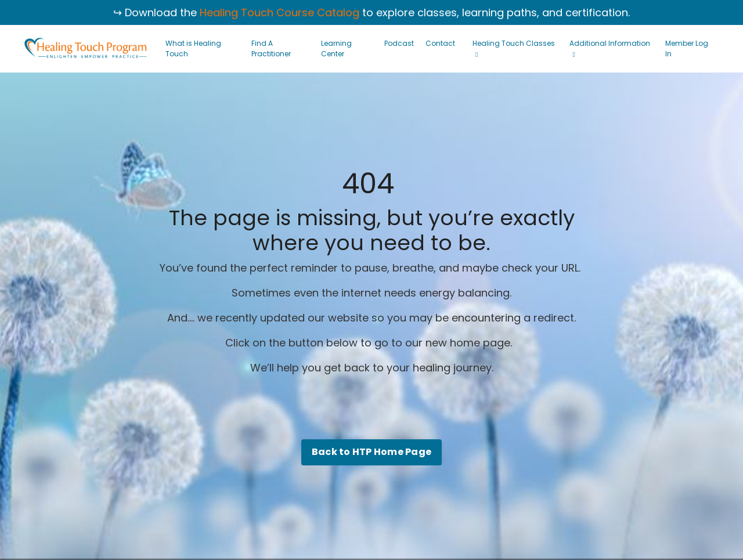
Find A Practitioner (271, 48)
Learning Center (336, 48)
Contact (440, 43)
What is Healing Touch (193, 48)
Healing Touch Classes (514, 48)
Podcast (399, 43)
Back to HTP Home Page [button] (371, 452)
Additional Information (610, 48)
